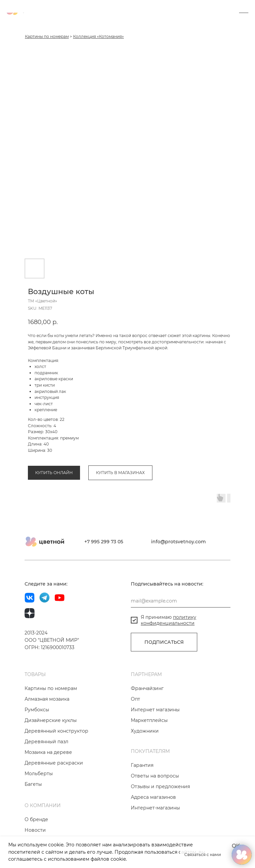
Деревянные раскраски (54, 763)
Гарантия (142, 765)
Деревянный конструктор (56, 731)
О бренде (36, 819)
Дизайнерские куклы (51, 720)
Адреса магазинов (153, 797)
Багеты (33, 784)
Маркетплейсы (149, 720)
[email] (181, 601)
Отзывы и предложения (160, 786)
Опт (135, 699)
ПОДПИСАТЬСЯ (164, 642)
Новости (35, 830)
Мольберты (39, 774)
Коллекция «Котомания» (98, 36)
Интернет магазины (155, 710)
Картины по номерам (47, 36)
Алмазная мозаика (47, 699)
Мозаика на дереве (48, 752)
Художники (145, 731)
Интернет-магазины (155, 808)
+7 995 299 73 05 (104, 542)
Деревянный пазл (46, 742)
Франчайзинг (147, 688)
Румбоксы (37, 710)
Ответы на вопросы (155, 776)
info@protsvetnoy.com (178, 542)
